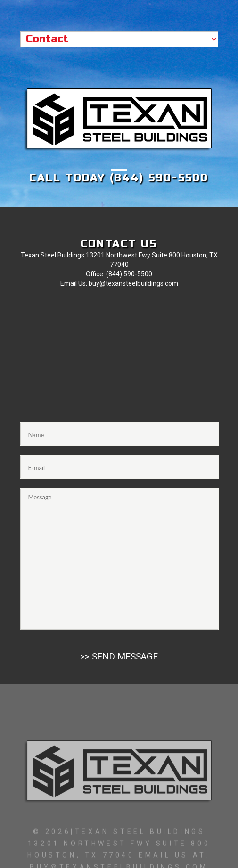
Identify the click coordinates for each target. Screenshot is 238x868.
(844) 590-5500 (159, 178)
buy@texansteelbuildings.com (133, 283)
